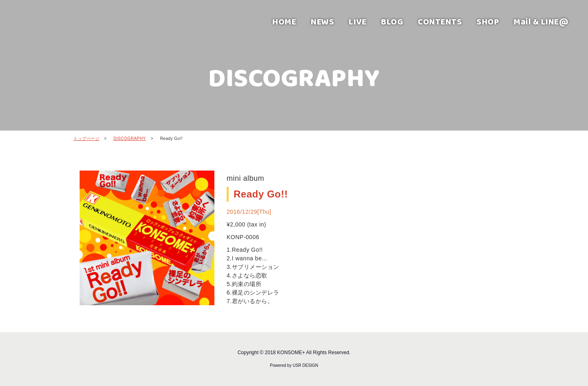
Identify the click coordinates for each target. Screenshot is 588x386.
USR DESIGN (305, 365)
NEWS (322, 21)
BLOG (392, 21)
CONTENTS (440, 21)
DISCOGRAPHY (130, 139)
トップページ (86, 139)
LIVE (357, 21)
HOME (284, 21)
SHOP (488, 21)
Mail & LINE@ (541, 21)
